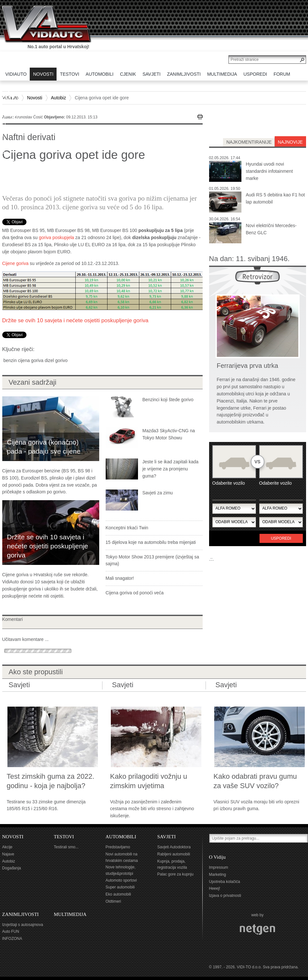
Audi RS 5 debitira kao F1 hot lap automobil (276, 198)
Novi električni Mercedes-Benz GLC (271, 229)
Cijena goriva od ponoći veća (135, 593)
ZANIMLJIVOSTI (21, 914)
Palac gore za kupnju (175, 874)
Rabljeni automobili (174, 854)
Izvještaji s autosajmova (23, 925)
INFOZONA (12, 939)
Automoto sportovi (121, 880)
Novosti (35, 98)
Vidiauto (10, 98)
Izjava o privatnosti (225, 896)
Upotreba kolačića (225, 882)
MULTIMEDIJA (70, 914)
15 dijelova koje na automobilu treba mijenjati (151, 542)
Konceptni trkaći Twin (127, 528)
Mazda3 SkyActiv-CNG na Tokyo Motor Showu (169, 434)
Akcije (7, 847)
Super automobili (120, 887)
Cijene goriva (16, 263)
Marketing (218, 875)
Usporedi (281, 538)
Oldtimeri (113, 901)
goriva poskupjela (56, 237)
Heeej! (215, 888)
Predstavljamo (118, 847)
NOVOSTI (13, 837)
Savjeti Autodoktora (174, 847)
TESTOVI (64, 837)
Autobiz (59, 98)
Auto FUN (11, 931)
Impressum (219, 867)
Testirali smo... (66, 847)
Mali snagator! (120, 578)
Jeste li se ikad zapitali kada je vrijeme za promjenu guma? (171, 469)
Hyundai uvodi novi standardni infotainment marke (270, 171)
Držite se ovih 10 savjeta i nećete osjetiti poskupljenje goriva (75, 320)
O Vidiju (218, 857)
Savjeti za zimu (158, 493)
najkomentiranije (249, 142)
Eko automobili (118, 894)
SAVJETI (167, 837)
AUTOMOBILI (121, 837)
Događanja (12, 868)
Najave (8, 854)
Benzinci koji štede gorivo (168, 400)
